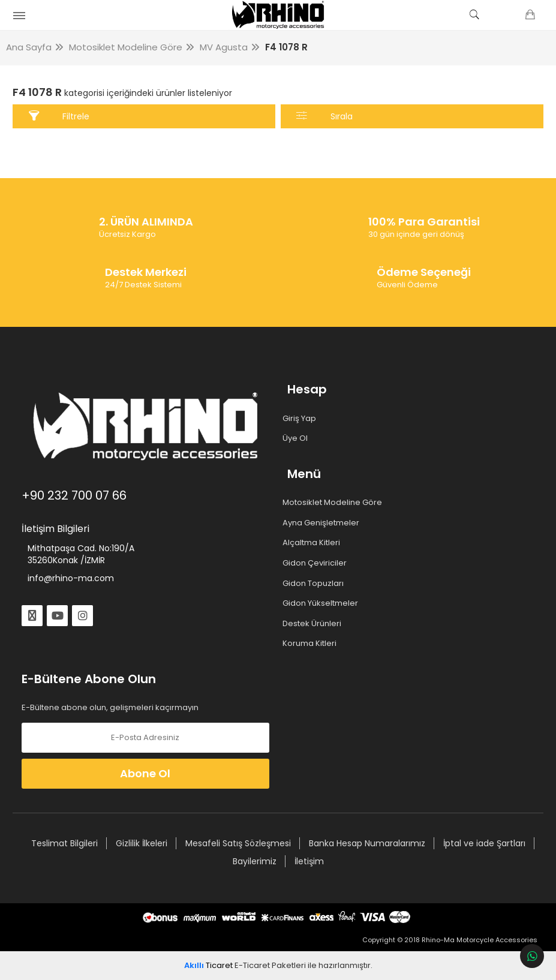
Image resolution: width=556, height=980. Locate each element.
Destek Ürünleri (314, 624)
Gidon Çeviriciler (317, 563)
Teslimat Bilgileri (64, 843)
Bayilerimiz (254, 861)
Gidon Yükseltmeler (322, 603)
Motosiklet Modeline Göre (334, 503)
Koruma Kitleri (312, 644)
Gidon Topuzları (315, 584)
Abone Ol (146, 773)
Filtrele (60, 116)
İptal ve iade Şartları (484, 843)
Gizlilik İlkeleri (141, 843)
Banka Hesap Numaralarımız (366, 843)
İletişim (309, 861)
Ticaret (208, 965)
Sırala (324, 116)
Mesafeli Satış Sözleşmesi (238, 843)
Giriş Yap (301, 419)
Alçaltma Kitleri (313, 543)
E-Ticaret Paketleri (270, 965)
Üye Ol (297, 438)
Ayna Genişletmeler (323, 523)
